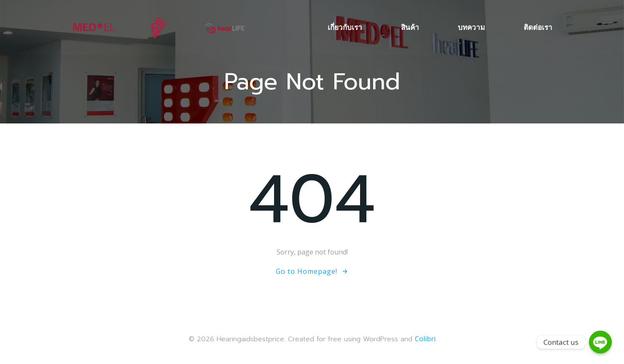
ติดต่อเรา (538, 27)
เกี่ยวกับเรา (345, 27)
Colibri (425, 339)
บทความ (471, 27)
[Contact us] (600, 342)
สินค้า (410, 27)
